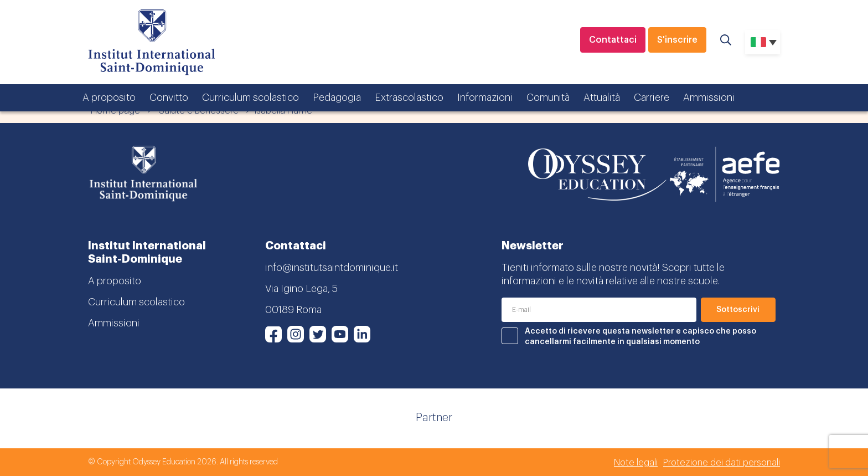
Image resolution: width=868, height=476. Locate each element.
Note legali (636, 463)
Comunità (548, 98)
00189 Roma (293, 310)
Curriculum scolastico (250, 98)
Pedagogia (337, 98)
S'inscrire (677, 40)
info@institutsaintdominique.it (332, 268)
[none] (763, 42)
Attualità (602, 98)
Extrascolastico (409, 98)
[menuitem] (763, 42)
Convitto (169, 98)
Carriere (652, 98)
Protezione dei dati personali (722, 463)
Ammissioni (709, 98)
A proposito (109, 98)
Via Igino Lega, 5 (301, 289)
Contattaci (613, 40)
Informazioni (485, 98)
